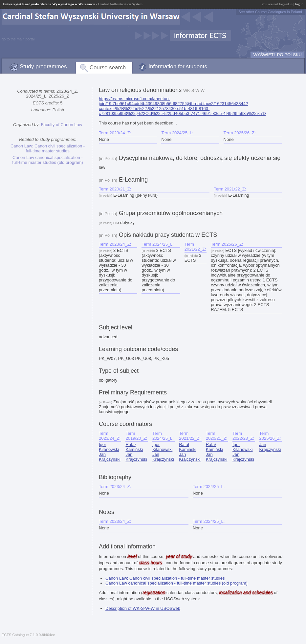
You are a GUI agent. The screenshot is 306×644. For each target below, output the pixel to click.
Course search (108, 67)
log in (299, 4)
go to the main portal (18, 39)
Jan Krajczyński (110, 457)
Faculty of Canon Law (61, 125)
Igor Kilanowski (109, 447)
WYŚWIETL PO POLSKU (277, 55)
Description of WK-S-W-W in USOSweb (143, 608)
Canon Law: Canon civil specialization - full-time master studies (48, 148)
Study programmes (43, 67)
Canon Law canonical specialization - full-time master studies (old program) (47, 160)
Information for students (178, 67)
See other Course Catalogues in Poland (270, 12)
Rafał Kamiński (134, 447)
